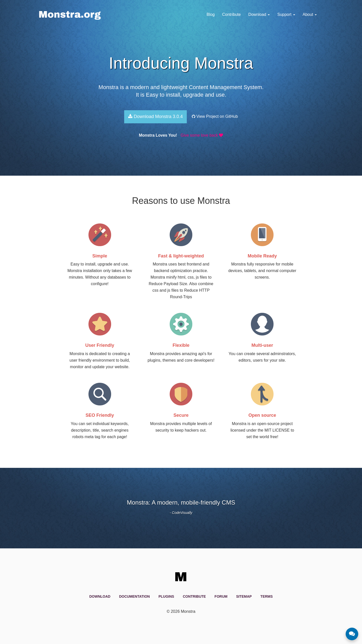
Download (259, 14)
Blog (211, 14)
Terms (267, 596)
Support (286, 14)
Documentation (134, 596)
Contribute (232, 14)
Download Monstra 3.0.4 (155, 117)
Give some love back (202, 135)
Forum (221, 596)
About (310, 14)
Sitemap (244, 596)
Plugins (166, 596)
